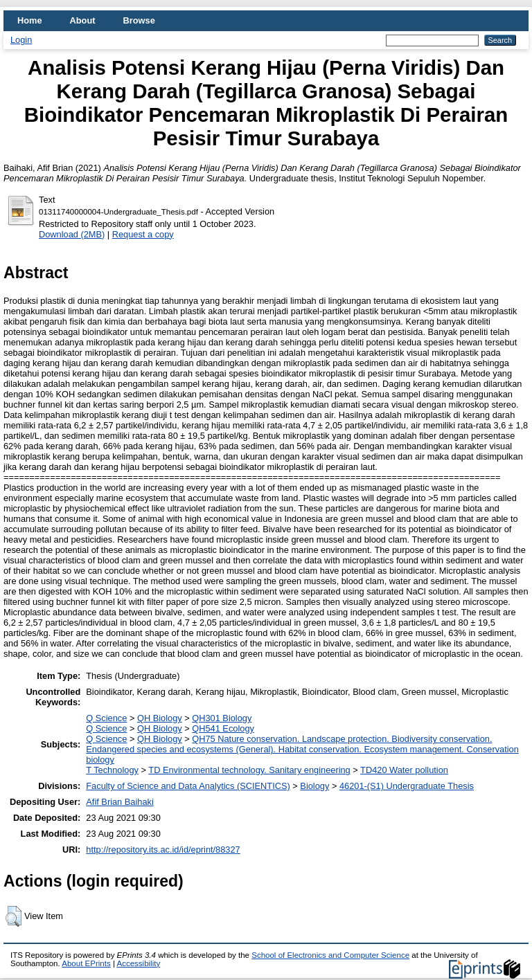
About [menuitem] (83, 20)
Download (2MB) (72, 234)
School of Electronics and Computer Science (330, 955)
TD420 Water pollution (404, 770)
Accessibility (138, 963)
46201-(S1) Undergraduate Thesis (407, 786)
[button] (14, 916)
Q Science (106, 718)
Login (21, 40)
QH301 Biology (222, 718)
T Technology (112, 770)
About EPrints (86, 963)
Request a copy (143, 234)
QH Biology (160, 718)
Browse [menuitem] (139, 20)
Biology (314, 786)
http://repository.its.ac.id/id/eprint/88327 (163, 850)
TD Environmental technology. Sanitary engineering (249, 770)
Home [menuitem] (30, 20)
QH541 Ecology (223, 728)
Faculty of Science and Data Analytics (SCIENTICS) (188, 786)
